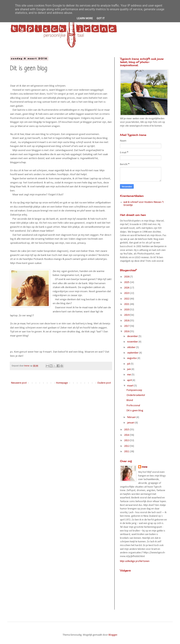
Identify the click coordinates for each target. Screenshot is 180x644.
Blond (130, 400)
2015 (127, 430)
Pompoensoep (134, 390)
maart (131, 386)
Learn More (85, 18)
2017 (127, 326)
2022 (127, 299)
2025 (127, 282)
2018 (127, 321)
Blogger (113, 635)
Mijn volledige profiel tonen (135, 561)
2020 (127, 310)
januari (131, 423)
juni (129, 369)
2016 (127, 332)
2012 (127, 446)
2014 (127, 435)
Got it (101, 18)
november (133, 342)
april (130, 380)
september (133, 353)
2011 (127, 452)
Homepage (62, 383)
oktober (132, 347)
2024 (127, 288)
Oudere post (104, 383)
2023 (127, 293)
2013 (127, 441)
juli (129, 364)
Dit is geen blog (135, 411)
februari (132, 417)
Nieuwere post (19, 383)
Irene (145, 467)
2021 (127, 304)
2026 (127, 277)
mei (129, 375)
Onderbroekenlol (136, 395)
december (133, 336)
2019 (127, 315)
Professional (133, 406)
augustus (132, 358)
